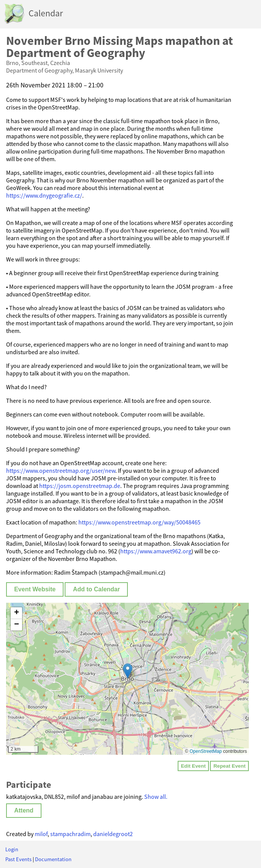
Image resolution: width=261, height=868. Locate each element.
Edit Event (193, 766)
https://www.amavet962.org (156, 551)
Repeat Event (229, 766)
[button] (128, 671)
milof (41, 834)
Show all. (156, 797)
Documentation (53, 859)
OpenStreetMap (206, 751)
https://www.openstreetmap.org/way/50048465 (139, 522)
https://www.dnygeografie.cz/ (44, 195)
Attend (24, 810)
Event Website (35, 589)
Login (12, 849)
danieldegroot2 (113, 834)
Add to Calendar (97, 589)
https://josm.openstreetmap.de (80, 486)
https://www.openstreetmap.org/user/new (61, 470)
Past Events (18, 859)
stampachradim (70, 834)
